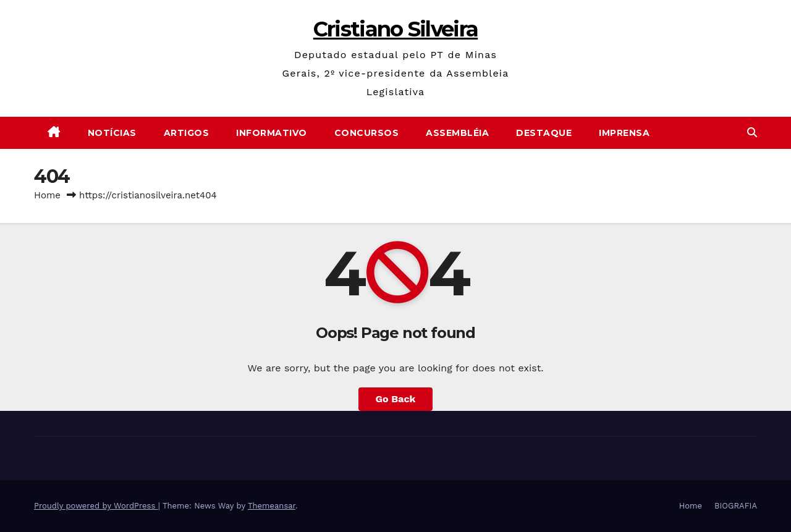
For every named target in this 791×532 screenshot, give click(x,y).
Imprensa (624, 133)
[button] (752, 133)
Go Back (396, 399)
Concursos (367, 133)
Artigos (187, 133)
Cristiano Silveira (395, 29)
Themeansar (272, 506)
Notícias (112, 133)
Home (47, 195)
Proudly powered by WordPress (96, 506)
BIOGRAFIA (736, 506)
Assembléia (457, 133)
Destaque (544, 133)
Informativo (272, 133)
